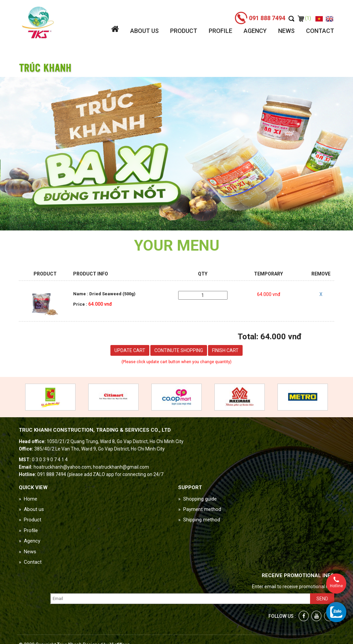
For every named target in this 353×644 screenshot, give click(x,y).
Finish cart (225, 350)
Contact (320, 31)
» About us (31, 509)
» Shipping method (199, 520)
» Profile (28, 530)
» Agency (30, 541)
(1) (304, 18)
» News (28, 552)
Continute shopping (179, 350)
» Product (30, 520)
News (286, 31)
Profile (220, 31)
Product (184, 31)
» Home (28, 499)
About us (144, 31)
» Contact (30, 562)
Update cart (130, 350)
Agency (255, 31)
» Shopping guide (197, 499)
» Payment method (200, 509)
